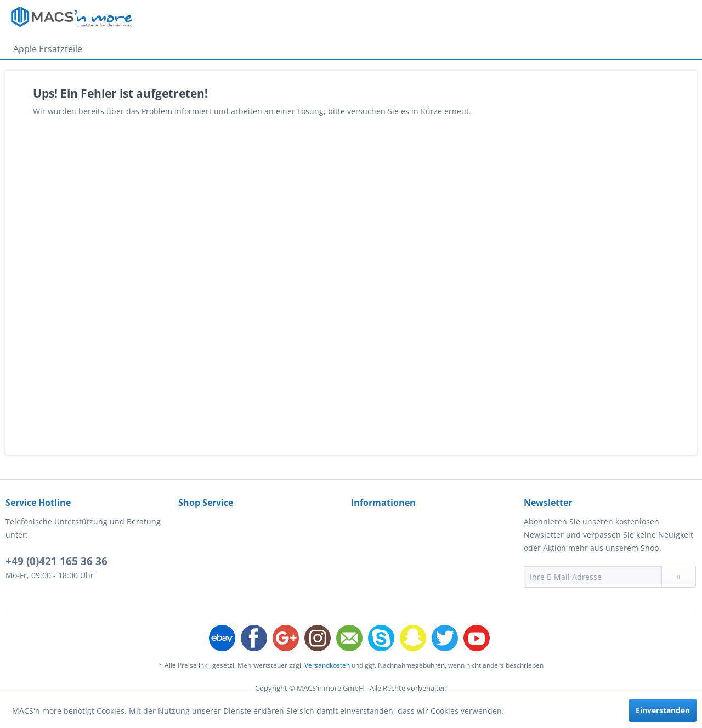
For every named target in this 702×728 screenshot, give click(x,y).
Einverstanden (663, 710)
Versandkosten (327, 665)
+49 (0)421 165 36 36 (56, 561)
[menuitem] (48, 49)
